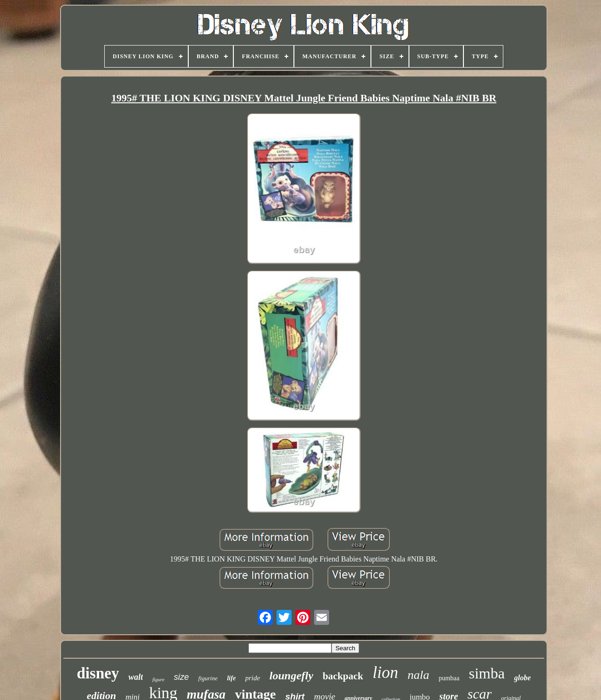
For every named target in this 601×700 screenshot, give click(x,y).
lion (385, 673)
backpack (343, 676)
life (231, 678)
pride (253, 678)
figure (158, 679)
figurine (208, 678)
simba (487, 673)
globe (523, 678)
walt (135, 677)
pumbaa (449, 678)
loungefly (291, 676)
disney (98, 673)
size (181, 677)
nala (418, 675)
